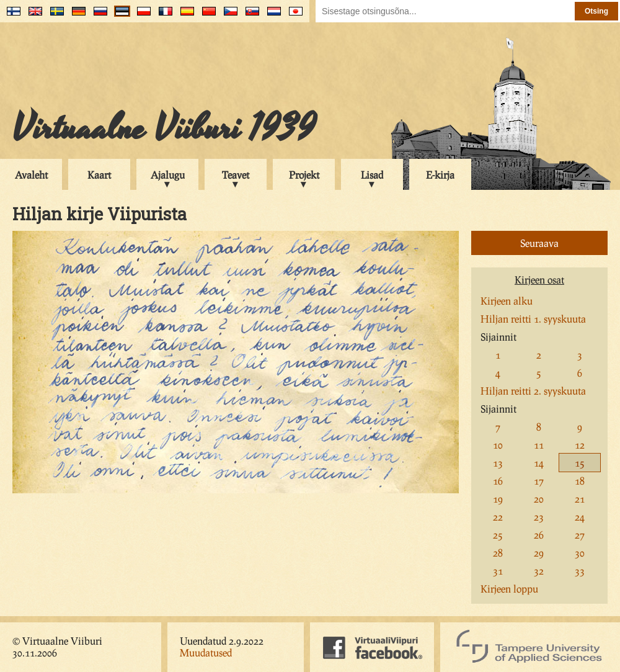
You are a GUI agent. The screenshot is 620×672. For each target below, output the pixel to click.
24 (580, 517)
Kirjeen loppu (509, 589)
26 (539, 535)
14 (539, 463)
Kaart (99, 175)
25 (498, 535)
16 (498, 481)
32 (539, 571)
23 (539, 517)
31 (498, 571)
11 (539, 445)
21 (580, 499)
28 (498, 553)
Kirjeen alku (507, 301)
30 (580, 553)
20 (539, 499)
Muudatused (206, 652)
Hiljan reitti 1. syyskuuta (533, 319)
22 (498, 517)
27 (580, 535)
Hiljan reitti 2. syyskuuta (533, 391)
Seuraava (539, 243)
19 (498, 499)
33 (580, 571)
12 (580, 445)
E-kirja (440, 175)
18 (580, 481)
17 (539, 481)
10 (498, 445)
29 (539, 553)
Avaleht (31, 175)
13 (498, 463)
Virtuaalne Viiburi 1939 (164, 128)
